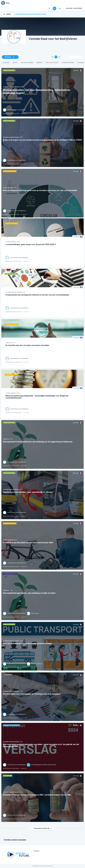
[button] (42, 27)
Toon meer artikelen (42, 828)
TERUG (7, 14)
